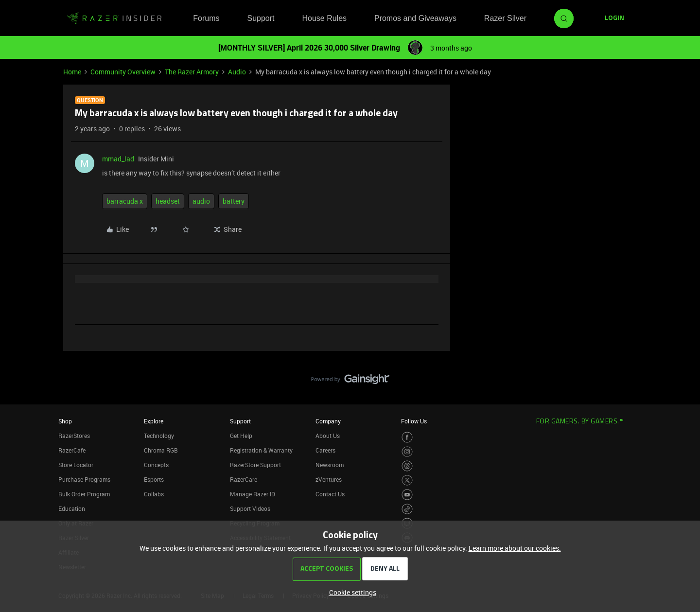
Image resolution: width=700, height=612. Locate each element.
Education (72, 508)
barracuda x (125, 201)
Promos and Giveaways (415, 18)
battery (234, 201)
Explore (154, 421)
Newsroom (330, 465)
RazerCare (244, 479)
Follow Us (414, 421)
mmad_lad (118, 159)
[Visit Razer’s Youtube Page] (407, 495)
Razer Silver (505, 18)
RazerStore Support (255, 465)
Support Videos (250, 508)
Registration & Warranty (261, 450)
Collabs (154, 494)
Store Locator (76, 465)
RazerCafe (72, 450)
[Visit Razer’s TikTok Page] (407, 509)
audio (201, 201)
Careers (325, 450)
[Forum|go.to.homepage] (114, 18)
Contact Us (330, 494)
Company (328, 421)
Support (261, 18)
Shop (65, 421)
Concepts (156, 465)
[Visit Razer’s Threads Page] (407, 466)
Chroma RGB (161, 450)
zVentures (329, 479)
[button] (614, 18)
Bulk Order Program (84, 494)
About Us (328, 436)
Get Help (241, 436)
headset (168, 201)
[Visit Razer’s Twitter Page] (407, 481)
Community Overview (123, 72)
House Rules (324, 18)
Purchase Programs (84, 479)
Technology (159, 436)
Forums (206, 18)
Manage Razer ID (253, 494)
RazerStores (74, 436)
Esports (154, 479)
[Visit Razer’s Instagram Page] (407, 452)
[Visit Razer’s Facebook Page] (407, 437)
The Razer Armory (192, 72)
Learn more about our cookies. (515, 548)
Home (72, 72)
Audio (237, 72)
